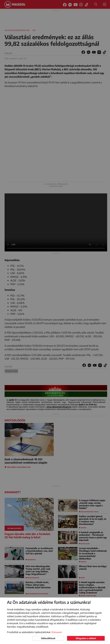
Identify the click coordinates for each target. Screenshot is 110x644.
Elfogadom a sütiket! (86, 638)
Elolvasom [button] (57, 632)
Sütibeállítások (48, 638)
